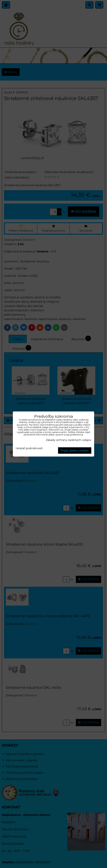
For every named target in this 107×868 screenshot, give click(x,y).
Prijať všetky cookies (75, 451)
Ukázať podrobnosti (29, 448)
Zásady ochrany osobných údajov (69, 440)
